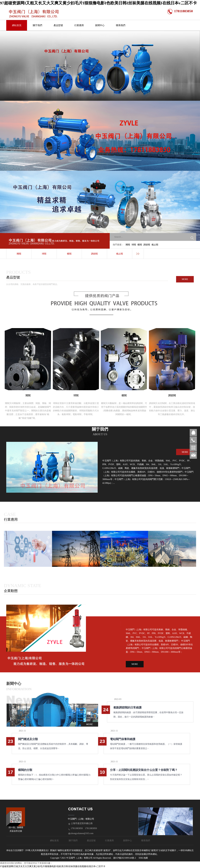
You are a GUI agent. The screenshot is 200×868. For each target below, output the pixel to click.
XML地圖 (143, 858)
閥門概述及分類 (28, 739)
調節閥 (147, 245)
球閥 (134, 245)
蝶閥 (140, 245)
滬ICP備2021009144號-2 (124, 858)
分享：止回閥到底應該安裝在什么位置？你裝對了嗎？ (144, 770)
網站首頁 (17, 25)
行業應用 (79, 25)
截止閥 (155, 245)
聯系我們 (121, 25)
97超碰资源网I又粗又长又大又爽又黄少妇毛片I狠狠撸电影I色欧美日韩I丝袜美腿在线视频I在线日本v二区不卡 (98, 3)
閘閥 (128, 245)
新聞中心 (100, 25)
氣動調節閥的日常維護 (127, 708)
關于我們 (37, 25)
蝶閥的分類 (25, 770)
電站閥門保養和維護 (123, 739)
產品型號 (58, 25)
